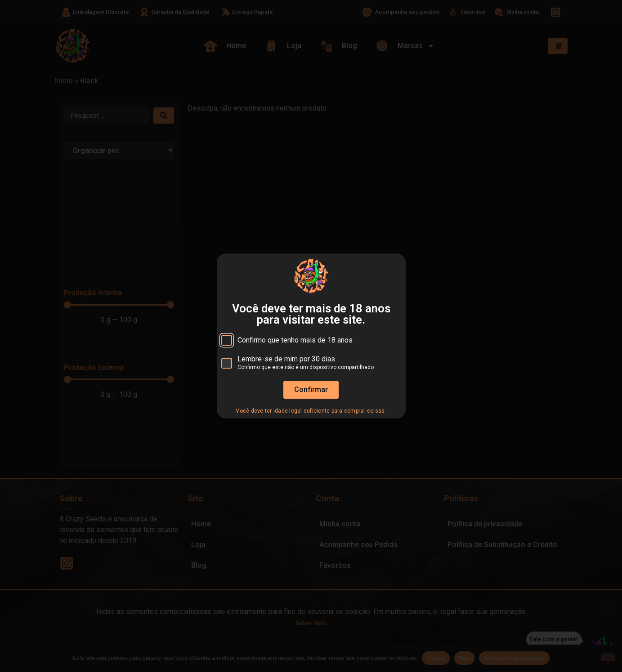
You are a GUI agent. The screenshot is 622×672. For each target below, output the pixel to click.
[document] (311, 336)
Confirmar (311, 389)
